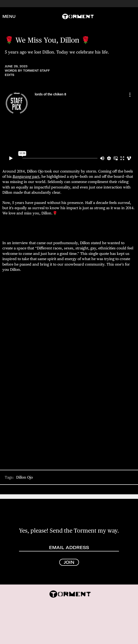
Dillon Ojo (25, 477)
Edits (10, 75)
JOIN (69, 562)
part (26, 176)
